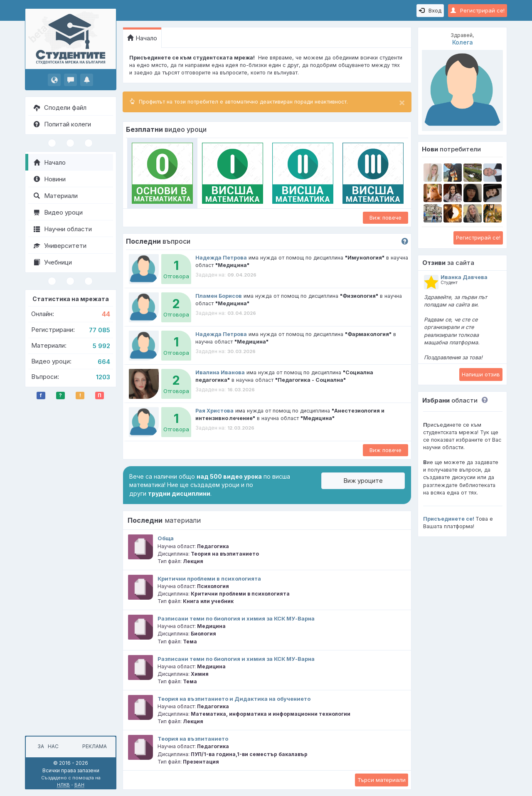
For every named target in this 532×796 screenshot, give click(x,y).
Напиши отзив (481, 374)
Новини (50, 179)
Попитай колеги (62, 124)
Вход (430, 10)
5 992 (101, 346)
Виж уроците (363, 481)
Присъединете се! (449, 519)
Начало (50, 162)
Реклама (95, 746)
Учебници (53, 262)
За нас (47, 746)
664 (104, 362)
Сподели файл (60, 108)
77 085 (100, 330)
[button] (483, 400)
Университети (60, 246)
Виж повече (385, 218)
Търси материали (382, 780)
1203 (103, 377)
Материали (56, 196)
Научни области (63, 229)
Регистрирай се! (478, 10)
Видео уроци (58, 212)
